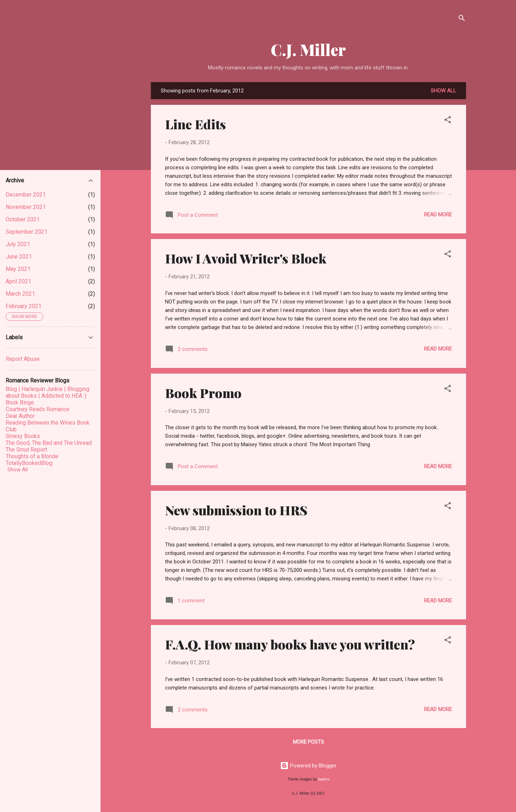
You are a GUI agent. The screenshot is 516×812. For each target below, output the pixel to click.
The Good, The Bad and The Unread (49, 443)
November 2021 (26, 207)
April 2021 (18, 281)
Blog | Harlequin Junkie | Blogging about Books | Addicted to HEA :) (47, 392)
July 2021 (18, 244)
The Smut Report (26, 450)
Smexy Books (23, 436)
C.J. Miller (308, 49)
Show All (18, 470)
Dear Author (20, 416)
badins (324, 779)
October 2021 (23, 219)
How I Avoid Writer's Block (246, 258)
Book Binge (20, 402)
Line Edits (195, 124)
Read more (438, 215)
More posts (308, 742)
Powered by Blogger (308, 766)
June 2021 (19, 257)
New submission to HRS (236, 510)
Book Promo (203, 393)
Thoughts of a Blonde (32, 456)
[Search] (462, 19)
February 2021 (24, 306)
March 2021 (20, 294)
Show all (443, 91)
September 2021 (27, 232)
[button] (448, 121)
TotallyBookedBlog (29, 463)
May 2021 (18, 269)
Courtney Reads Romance (38, 409)
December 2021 (26, 195)
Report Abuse (23, 359)
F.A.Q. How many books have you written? (290, 644)
